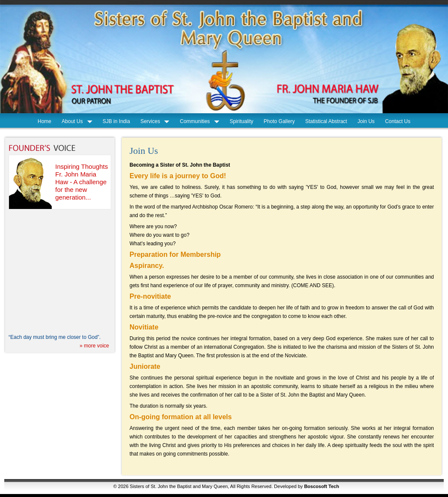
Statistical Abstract (326, 121)
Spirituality (241, 121)
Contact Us (398, 121)
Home (44, 121)
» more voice (94, 346)
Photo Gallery (279, 121)
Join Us (366, 121)
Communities (195, 121)
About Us (72, 121)
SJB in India (116, 121)
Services (150, 121)
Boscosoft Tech (321, 486)
